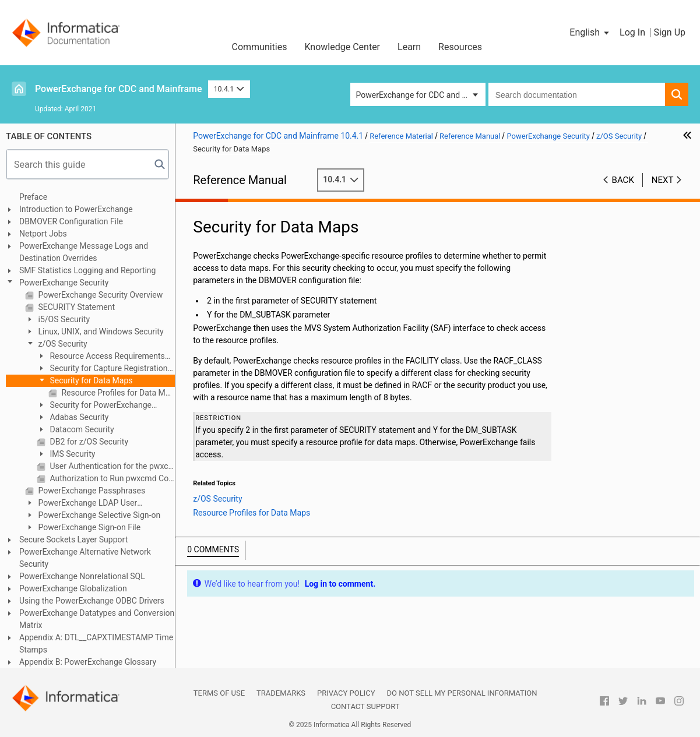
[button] (590, 33)
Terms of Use (219, 693)
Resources (460, 47)
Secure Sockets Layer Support (73, 539)
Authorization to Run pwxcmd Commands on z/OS (111, 478)
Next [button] (663, 180)
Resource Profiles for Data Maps (117, 393)
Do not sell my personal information (462, 693)
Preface (33, 197)
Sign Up (669, 32)
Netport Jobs (43, 234)
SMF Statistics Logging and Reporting (87, 270)
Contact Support (365, 706)
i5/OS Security (63, 319)
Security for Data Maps (90, 380)
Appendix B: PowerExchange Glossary (88, 662)
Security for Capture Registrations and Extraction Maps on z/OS (104, 369)
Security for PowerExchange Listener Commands (94, 406)
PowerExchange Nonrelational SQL (82, 576)
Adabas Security (78, 417)
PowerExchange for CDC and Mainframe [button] (421, 95)
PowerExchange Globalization (73, 588)
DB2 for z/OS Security (88, 442)
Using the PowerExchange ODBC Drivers (92, 601)
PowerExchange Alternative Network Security (85, 558)
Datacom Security (81, 429)
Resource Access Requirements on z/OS (101, 357)
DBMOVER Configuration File (71, 221)
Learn (409, 47)
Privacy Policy (346, 693)
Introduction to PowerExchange (76, 209)
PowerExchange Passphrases (91, 491)
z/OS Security (62, 344)
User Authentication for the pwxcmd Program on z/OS (111, 466)
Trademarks (281, 693)
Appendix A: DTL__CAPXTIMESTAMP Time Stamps (96, 643)
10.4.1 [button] (229, 89)
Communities (259, 47)
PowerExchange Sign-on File (88, 527)
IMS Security (71, 454)
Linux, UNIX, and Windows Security (100, 332)
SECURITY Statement (75, 307)
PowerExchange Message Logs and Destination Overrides (84, 252)
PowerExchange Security (64, 283)
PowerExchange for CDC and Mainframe (119, 89)
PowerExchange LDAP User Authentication (81, 504)
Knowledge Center (342, 47)
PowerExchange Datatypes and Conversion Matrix (97, 619)
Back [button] (623, 180)
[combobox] (577, 94)
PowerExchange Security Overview (99, 295)
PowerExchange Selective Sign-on (98, 515)
